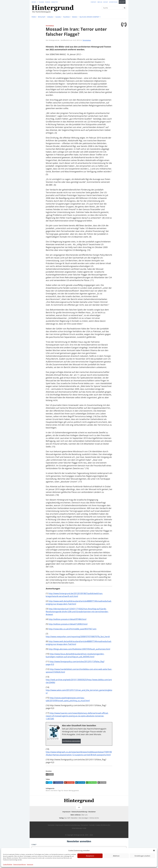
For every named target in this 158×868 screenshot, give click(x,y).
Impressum (30, 864)
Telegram (41, 2)
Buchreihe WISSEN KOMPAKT (89, 17)
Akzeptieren (90, 856)
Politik (34, 17)
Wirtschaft (41, 17)
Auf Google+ (69, 791)
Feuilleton (67, 17)
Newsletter (54, 2)
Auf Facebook (58, 791)
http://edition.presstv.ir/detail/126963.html (68, 627)
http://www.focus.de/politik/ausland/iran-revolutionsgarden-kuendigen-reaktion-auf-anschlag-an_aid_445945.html (76, 661)
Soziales (58, 17)
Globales (50, 17)
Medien (75, 17)
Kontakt (106, 2)
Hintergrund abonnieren (71, 747)
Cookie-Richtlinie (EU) (103, 834)
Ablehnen (116, 856)
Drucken (49, 783)
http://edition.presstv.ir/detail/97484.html (68, 622)
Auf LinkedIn (80, 791)
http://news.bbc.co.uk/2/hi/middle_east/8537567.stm (73, 632)
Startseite (93, 2)
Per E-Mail (102, 791)
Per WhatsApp (91, 791)
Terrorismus (87, 40)
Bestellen (74, 827)
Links (85, 837)
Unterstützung (113, 2)
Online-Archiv (94, 827)
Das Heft (122, 2)
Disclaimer (92, 820)
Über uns (100, 2)
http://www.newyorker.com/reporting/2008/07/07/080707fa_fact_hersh (79, 639)
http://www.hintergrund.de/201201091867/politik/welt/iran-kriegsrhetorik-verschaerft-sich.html (75, 595)
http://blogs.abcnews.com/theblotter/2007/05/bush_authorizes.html (80, 655)
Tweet (49, 791)
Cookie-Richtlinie (8, 864)
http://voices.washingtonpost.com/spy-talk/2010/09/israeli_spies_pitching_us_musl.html (68, 705)
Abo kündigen (84, 827)
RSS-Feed (34, 2)
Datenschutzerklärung (20, 864)
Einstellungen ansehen (142, 856)
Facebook (48, 2)
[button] (154, 850)
